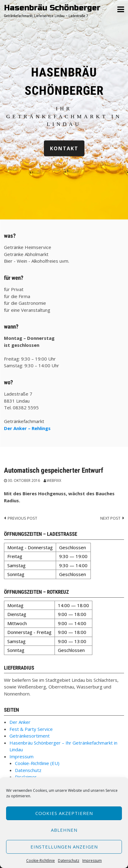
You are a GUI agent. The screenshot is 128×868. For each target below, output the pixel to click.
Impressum (92, 861)
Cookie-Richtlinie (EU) (37, 763)
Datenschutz (69, 861)
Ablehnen (64, 830)
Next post (110, 518)
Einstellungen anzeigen (64, 847)
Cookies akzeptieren (64, 813)
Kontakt (64, 148)
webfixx (54, 480)
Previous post (22, 518)
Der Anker (20, 722)
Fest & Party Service (31, 729)
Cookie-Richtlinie (41, 861)
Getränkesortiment (30, 736)
